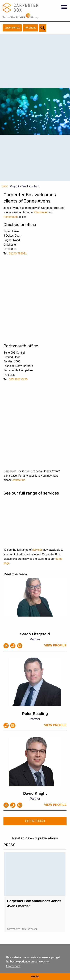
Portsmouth (11, 217)
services (37, 550)
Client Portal (12, 28)
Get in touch (35, 821)
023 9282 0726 (18, 379)
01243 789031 (18, 254)
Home (5, 186)
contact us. (19, 480)
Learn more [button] (13, 966)
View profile (55, 645)
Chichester (41, 212)
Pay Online (30, 28)
